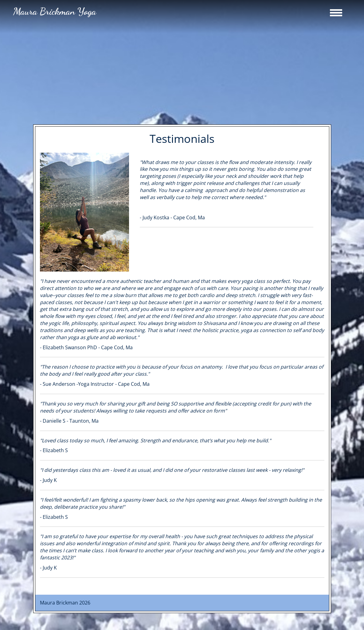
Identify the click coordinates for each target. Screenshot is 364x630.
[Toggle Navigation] (336, 13)
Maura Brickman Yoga (55, 11)
